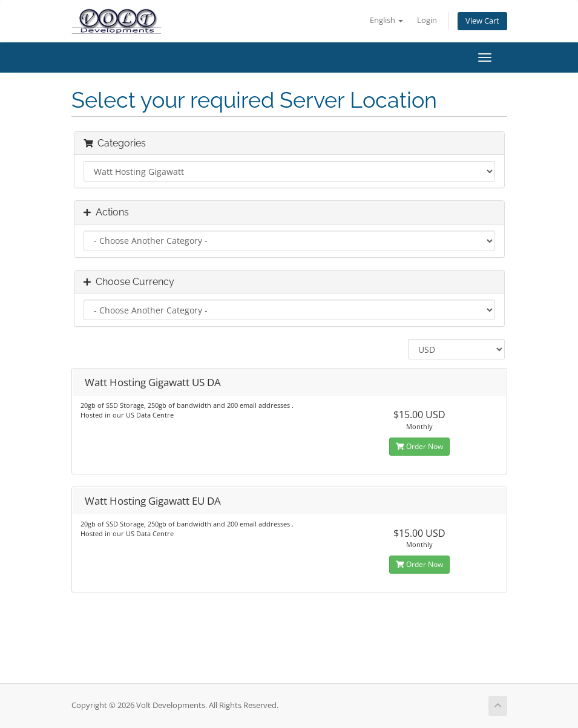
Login (427, 20)
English (386, 20)
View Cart (482, 21)
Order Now (419, 446)
